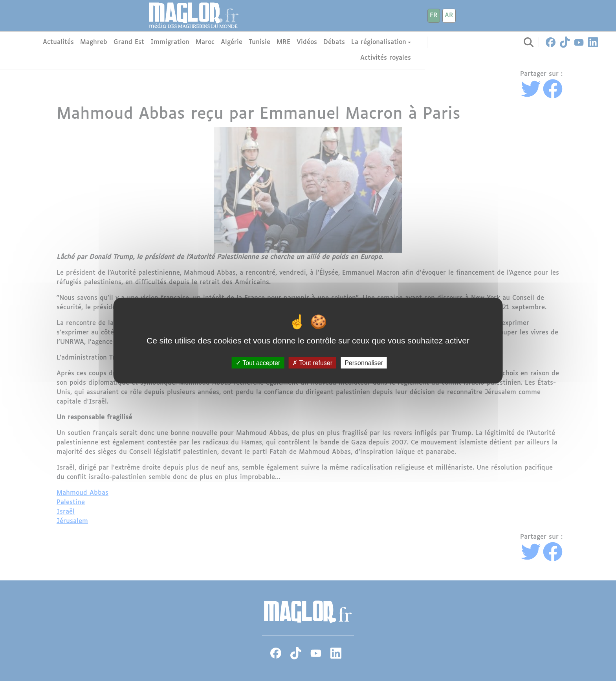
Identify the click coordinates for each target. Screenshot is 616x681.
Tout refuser (312, 363)
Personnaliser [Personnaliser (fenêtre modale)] (364, 363)
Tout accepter (258, 363)
